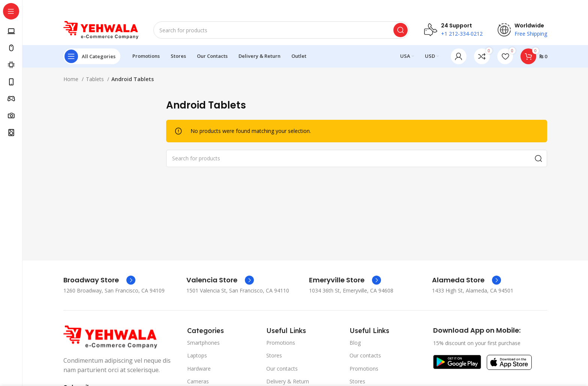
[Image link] (110, 336)
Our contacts (282, 368)
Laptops (197, 355)
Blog (355, 343)
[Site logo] (101, 29)
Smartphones (203, 343)
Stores (274, 355)
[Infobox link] (99, 280)
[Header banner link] (294, 8)
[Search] (281, 30)
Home (72, 79)
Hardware (199, 368)
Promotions (281, 343)
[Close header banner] (579, 8)
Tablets (96, 79)
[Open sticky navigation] (92, 56)
